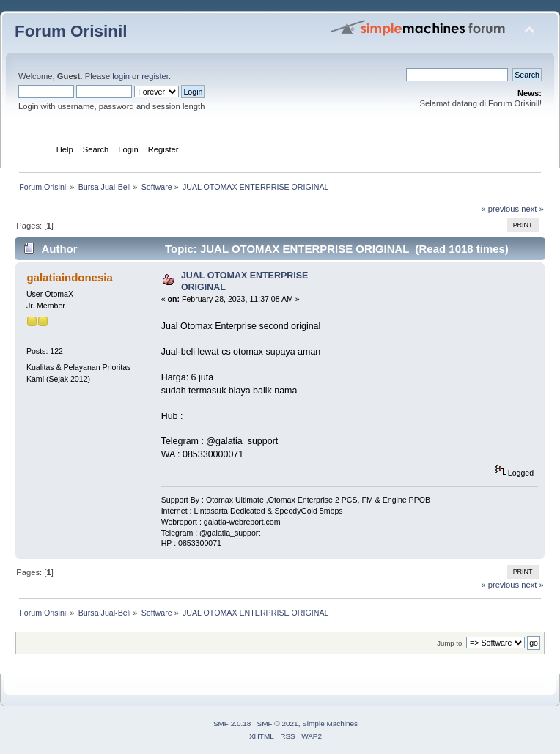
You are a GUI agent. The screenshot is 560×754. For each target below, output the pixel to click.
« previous (500, 209)
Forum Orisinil (71, 31)
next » (533, 209)
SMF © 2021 (278, 724)
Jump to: (450, 643)
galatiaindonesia (69, 277)
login (121, 76)
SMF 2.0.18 (232, 724)
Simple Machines (330, 724)
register (155, 76)
